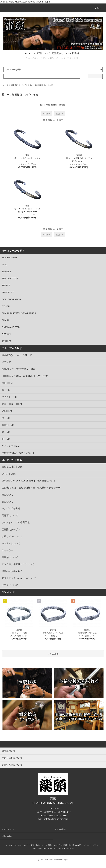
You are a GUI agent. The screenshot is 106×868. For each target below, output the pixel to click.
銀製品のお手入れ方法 (13, 571)
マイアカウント (8, 829)
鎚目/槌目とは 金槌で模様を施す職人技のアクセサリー (31, 488)
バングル (24, 85)
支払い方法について (21, 845)
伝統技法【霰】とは (12, 467)
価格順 (54, 105)
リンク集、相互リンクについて (18, 564)
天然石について (10, 515)
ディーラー (7, 550)
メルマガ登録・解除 (40, 848)
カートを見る (60, 829)
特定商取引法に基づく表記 (71, 845)
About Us (30, 53)
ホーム (6, 85)
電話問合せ (58, 53)
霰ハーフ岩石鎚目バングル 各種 (42, 85)
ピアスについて (10, 585)
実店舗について (10, 557)
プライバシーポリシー (92, 845)
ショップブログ (56, 848)
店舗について (43, 53)
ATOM (71, 848)
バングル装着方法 (11, 509)
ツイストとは (9, 474)
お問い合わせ (7, 836)
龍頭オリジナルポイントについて (19, 578)
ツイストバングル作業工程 (16, 522)
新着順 (62, 105)
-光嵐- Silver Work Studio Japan (56, 860)
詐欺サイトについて (12, 536)
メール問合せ (72, 53)
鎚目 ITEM (15, 85)
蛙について (7, 495)
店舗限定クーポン (11, 529)
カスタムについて (11, 543)
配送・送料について (38, 845)
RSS (66, 848)
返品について (53, 845)
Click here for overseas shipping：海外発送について (29, 481)
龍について (7, 502)
